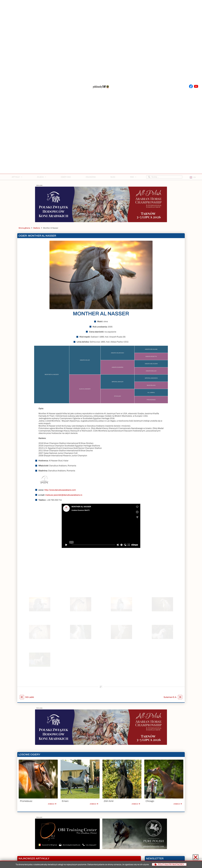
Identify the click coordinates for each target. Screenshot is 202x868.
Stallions (37, 228)
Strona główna (24, 228)
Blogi (113, 177)
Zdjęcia (41, 177)
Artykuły (17, 177)
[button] (196, 857)
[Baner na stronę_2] (101, 221)
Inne (133, 177)
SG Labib (27, 704)
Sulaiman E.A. (173, 704)
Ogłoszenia (91, 177)
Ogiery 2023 (66, 177)
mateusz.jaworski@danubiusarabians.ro (64, 502)
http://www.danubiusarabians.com (60, 497)
